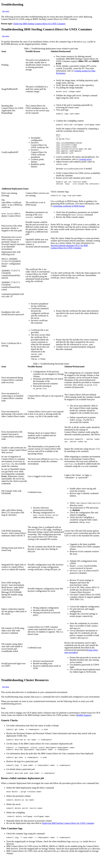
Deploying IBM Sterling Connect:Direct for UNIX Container (39, 24)
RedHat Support (84, 722)
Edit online (6, 11)
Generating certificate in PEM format (69, 212)
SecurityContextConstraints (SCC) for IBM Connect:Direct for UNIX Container (69, 253)
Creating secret (85, 164)
